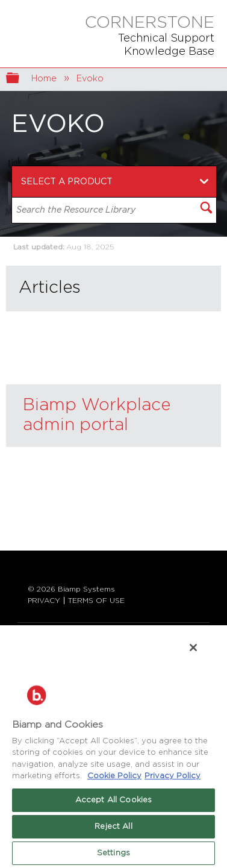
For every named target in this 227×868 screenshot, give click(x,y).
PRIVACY (44, 601)
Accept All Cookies (113, 800)
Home (45, 79)
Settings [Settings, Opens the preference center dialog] (113, 853)
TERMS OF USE (96, 601)
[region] (113, 746)
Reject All (113, 827)
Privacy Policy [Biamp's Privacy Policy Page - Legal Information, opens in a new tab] (173, 776)
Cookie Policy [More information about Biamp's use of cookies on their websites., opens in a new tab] (114, 776)
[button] (206, 209)
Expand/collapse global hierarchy (20, 79)
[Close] (193, 648)
